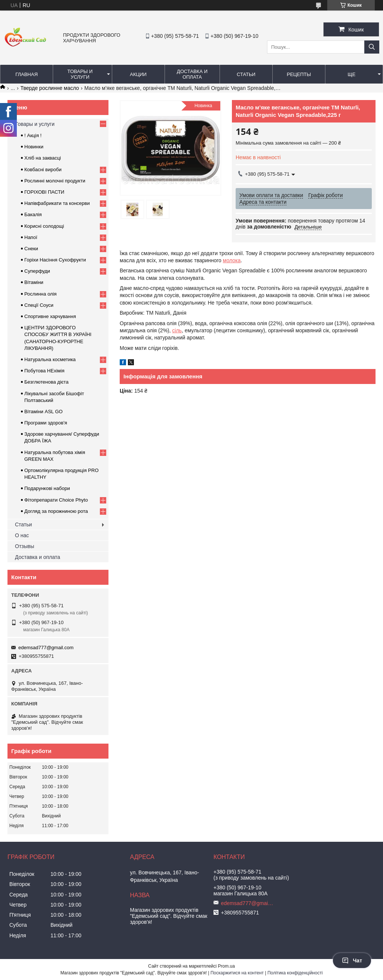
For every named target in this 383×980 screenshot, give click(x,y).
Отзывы (24, 546)
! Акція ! (33, 135)
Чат (352, 961)
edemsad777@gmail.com (46, 648)
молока (232, 260)
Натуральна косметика (50, 359)
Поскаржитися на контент (237, 973)
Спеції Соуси (39, 305)
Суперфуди (37, 271)
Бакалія (33, 214)
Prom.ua (226, 966)
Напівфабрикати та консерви (57, 203)
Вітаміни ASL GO (43, 412)
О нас (22, 535)
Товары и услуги (80, 74)
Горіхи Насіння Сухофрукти (55, 260)
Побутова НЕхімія (44, 371)
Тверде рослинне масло (50, 88)
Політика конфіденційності (295, 973)
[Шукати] (372, 47)
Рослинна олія (40, 294)
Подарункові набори (47, 488)
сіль (177, 330)
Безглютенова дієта (46, 382)
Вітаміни (34, 282)
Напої (31, 237)
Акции (138, 74)
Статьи (246, 74)
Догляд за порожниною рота (56, 511)
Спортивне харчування (50, 316)
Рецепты (299, 74)
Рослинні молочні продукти (55, 181)
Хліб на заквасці (43, 158)
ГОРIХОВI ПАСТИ (44, 192)
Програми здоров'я (46, 423)
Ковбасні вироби (43, 170)
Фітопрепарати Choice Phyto (56, 500)
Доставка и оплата (192, 74)
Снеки (31, 249)
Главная (27, 74)
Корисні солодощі (44, 226)
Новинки (34, 147)
